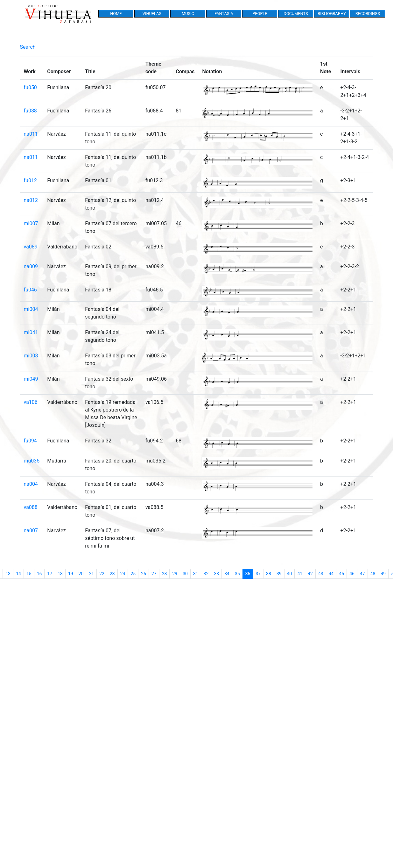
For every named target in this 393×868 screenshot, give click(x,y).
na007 (31, 531)
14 (18, 574)
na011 (31, 134)
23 (112, 574)
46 (352, 574)
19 (71, 574)
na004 (31, 484)
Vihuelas (152, 14)
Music (188, 14)
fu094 (30, 441)
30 (185, 574)
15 (29, 574)
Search (28, 47)
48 (373, 574)
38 (269, 574)
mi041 (31, 332)
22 (102, 574)
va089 (31, 247)
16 (39, 574)
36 (249, 573)
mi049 (31, 379)
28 (165, 574)
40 (290, 574)
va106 (31, 402)
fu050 (30, 87)
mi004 (31, 309)
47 (362, 574)
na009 (31, 266)
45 (341, 574)
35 (237, 574)
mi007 (31, 223)
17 (50, 574)
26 (144, 574)
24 (123, 574)
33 (216, 574)
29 (175, 574)
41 (300, 574)
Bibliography (332, 14)
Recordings (368, 14)
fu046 (30, 290)
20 (81, 574)
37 (258, 574)
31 (196, 574)
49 (383, 574)
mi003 (31, 356)
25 (133, 574)
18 (60, 574)
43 (321, 574)
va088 (31, 507)
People (260, 14)
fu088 (30, 111)
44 (331, 574)
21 (91, 574)
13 (8, 574)
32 (206, 574)
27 (154, 574)
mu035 (32, 461)
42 (310, 574)
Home (116, 14)
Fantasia (224, 14)
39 (279, 574)
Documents (296, 14)
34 (227, 574)
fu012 (30, 180)
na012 (31, 200)
